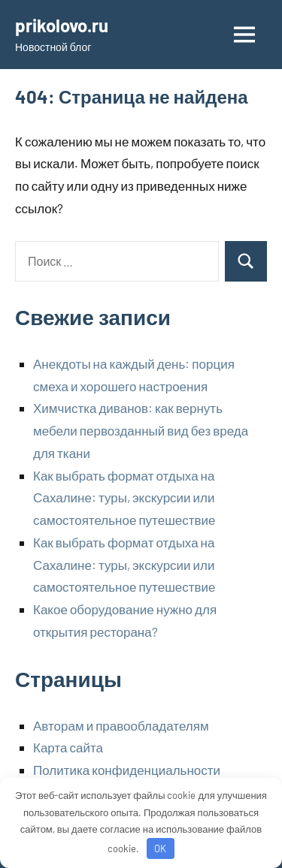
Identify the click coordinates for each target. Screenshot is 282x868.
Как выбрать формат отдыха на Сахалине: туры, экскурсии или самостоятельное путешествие (124, 498)
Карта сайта (68, 747)
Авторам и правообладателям (121, 725)
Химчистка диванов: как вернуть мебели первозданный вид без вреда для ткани (141, 430)
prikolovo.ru (62, 25)
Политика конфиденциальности (127, 770)
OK (160, 848)
